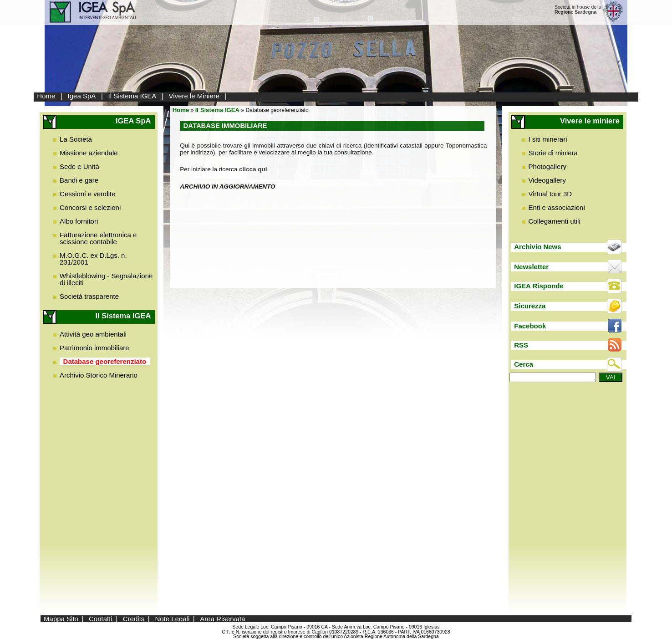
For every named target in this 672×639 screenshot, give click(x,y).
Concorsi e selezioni (90, 207)
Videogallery (547, 180)
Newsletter (531, 267)
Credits (134, 619)
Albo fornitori (79, 221)
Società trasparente (89, 296)
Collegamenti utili (555, 221)
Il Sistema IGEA (132, 96)
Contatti (101, 619)
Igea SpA (82, 96)
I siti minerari (548, 139)
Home (46, 96)
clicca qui (253, 169)
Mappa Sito (61, 619)
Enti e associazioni (557, 207)
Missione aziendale (89, 153)
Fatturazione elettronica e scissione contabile (98, 238)
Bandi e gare (79, 180)
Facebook (530, 326)
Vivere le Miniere (194, 96)
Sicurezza (530, 306)
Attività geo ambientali (93, 334)
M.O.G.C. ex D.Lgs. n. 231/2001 (93, 259)
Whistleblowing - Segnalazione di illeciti (106, 279)
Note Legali (172, 619)
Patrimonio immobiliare (94, 348)
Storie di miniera (553, 153)
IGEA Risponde (539, 286)
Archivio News (537, 247)
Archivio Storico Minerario (99, 375)
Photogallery (547, 166)
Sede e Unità (79, 166)
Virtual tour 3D (550, 194)
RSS (521, 345)
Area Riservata (222, 619)
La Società (76, 139)
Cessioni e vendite (88, 194)
